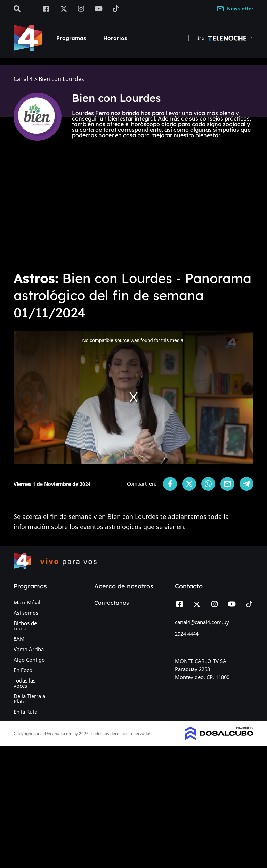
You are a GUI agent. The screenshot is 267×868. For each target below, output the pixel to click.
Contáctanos (112, 603)
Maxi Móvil (27, 602)
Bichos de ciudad (25, 626)
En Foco (23, 670)
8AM (19, 639)
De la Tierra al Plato (30, 699)
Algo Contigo (29, 660)
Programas (71, 38)
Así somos (26, 613)
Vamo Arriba (29, 649)
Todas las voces (25, 683)
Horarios (115, 38)
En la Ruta (25, 712)
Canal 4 (23, 79)
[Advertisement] (133, 213)
